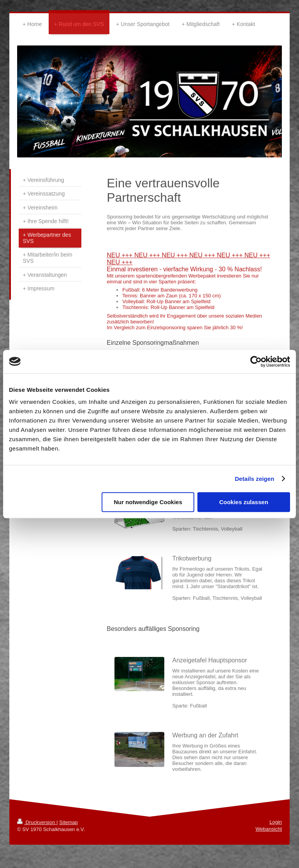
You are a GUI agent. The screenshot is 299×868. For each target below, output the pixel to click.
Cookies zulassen (244, 502)
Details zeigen (254, 479)
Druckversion (37, 822)
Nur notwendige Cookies (148, 502)
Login (276, 822)
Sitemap (69, 822)
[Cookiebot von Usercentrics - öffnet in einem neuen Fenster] (256, 362)
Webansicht (269, 829)
